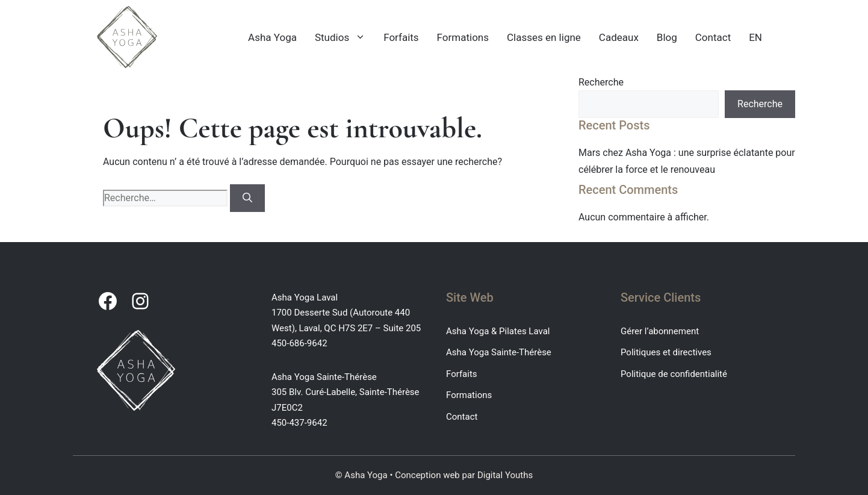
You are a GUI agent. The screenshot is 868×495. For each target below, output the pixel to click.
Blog (667, 37)
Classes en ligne (544, 37)
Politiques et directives (666, 352)
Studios (345, 37)
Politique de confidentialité (674, 374)
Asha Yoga (272, 37)
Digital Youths (505, 475)
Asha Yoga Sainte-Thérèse (499, 352)
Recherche (601, 82)
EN (755, 37)
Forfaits (401, 37)
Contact (713, 37)
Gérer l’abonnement (660, 331)
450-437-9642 (299, 423)
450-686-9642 (299, 343)
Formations (463, 37)
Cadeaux (619, 37)
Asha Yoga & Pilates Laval (498, 331)
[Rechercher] (247, 198)
